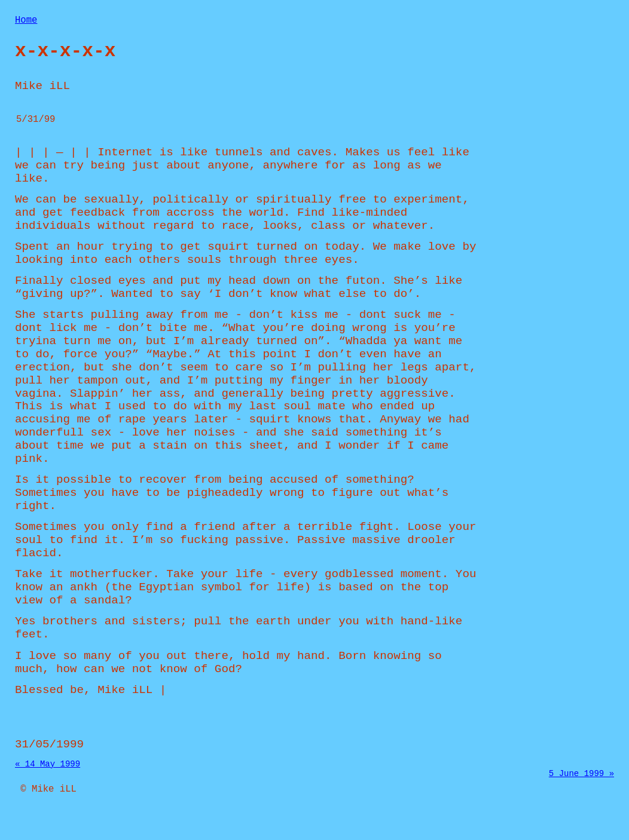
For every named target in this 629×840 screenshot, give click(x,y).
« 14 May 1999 (48, 784)
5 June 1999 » (581, 795)
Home (26, 22)
